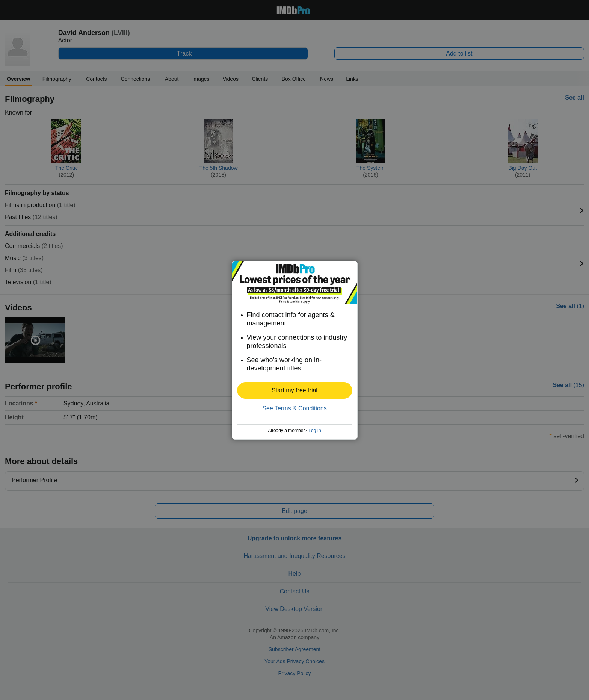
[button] (295, 390)
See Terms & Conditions (294, 408)
